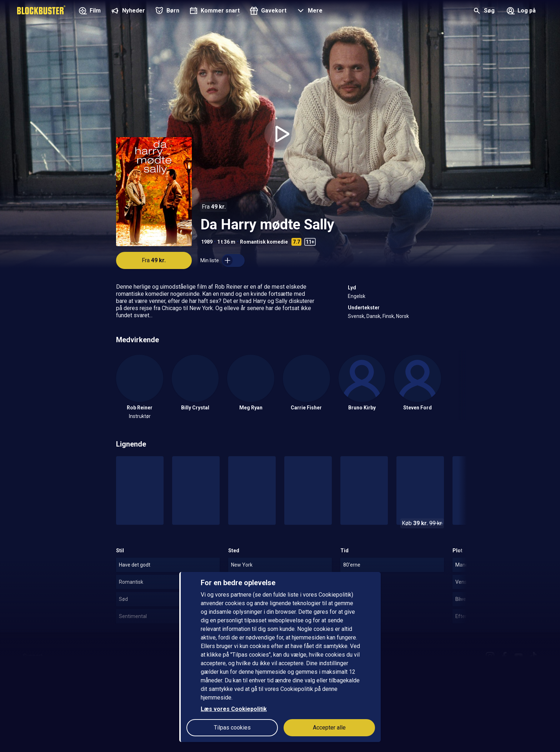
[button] (309, 11)
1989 (207, 242)
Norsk (402, 316)
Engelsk (357, 296)
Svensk (356, 316)
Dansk (373, 316)
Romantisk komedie (264, 242)
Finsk (388, 316)
